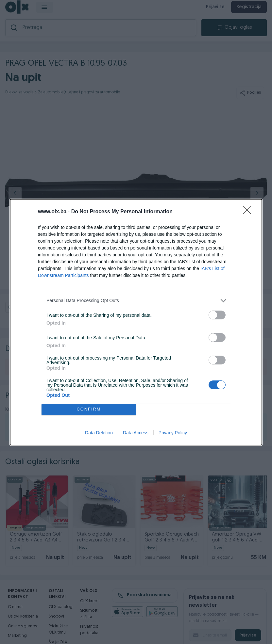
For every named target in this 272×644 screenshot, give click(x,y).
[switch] (217, 315)
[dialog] (136, 322)
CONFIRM (89, 409)
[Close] (249, 212)
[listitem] (136, 301)
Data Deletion (99, 433)
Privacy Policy (173, 433)
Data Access (136, 433)
